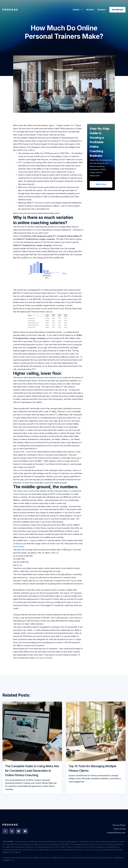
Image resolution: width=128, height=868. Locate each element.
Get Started (117, 10)
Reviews (102, 10)
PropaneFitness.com (116, 833)
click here (48, 658)
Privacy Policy (119, 825)
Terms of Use (119, 829)
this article (20, 546)
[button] (77, 10)
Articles (90, 10)
